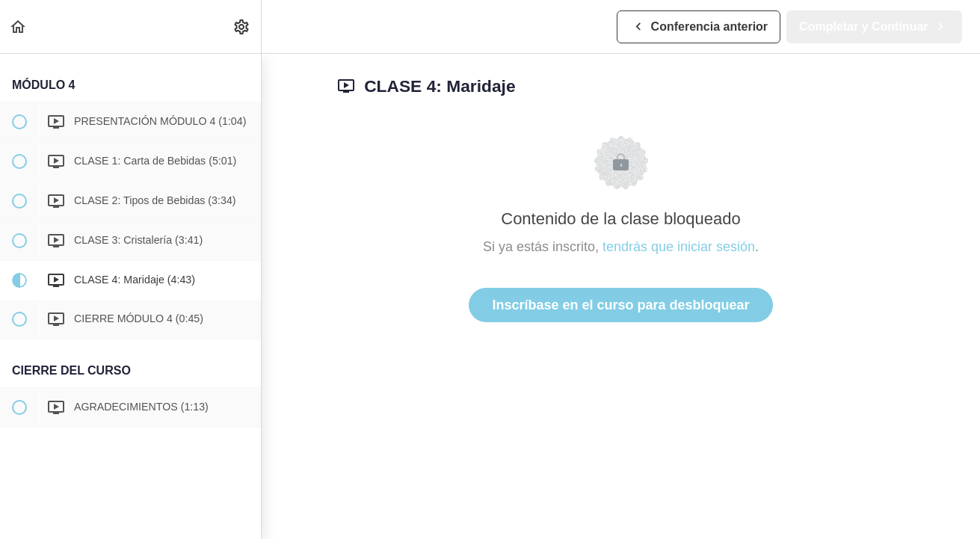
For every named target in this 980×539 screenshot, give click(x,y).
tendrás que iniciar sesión (679, 247)
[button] (19, 27)
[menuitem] (242, 27)
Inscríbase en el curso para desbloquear (620, 305)
